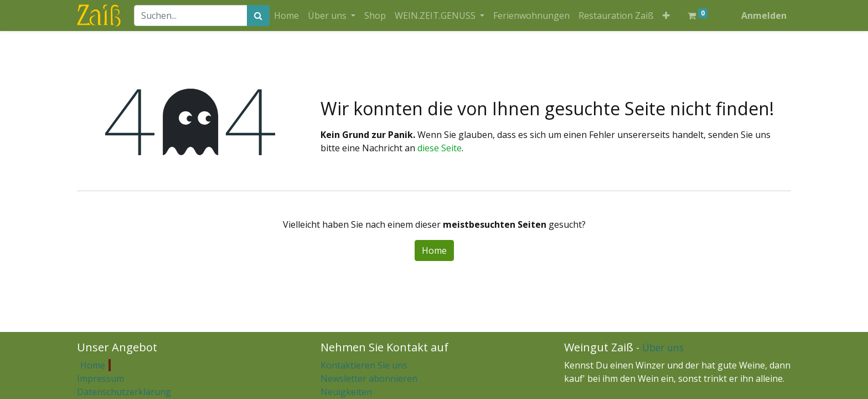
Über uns (663, 347)
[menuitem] (286, 16)
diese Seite (440, 148)
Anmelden (764, 16)
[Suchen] (258, 16)
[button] (666, 16)
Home (434, 250)
